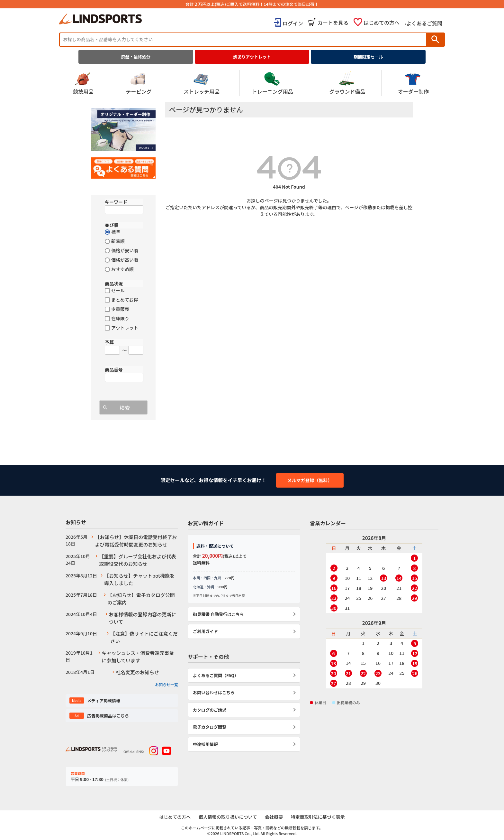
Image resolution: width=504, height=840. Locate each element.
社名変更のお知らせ (137, 672)
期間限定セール (368, 57)
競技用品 (83, 83)
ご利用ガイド (205, 631)
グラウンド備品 (347, 83)
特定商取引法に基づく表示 (319, 817)
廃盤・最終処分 (136, 57)
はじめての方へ (382, 23)
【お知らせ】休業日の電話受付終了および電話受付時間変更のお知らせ (136, 541)
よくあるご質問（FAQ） (216, 675)
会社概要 (274, 817)
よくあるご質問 (424, 23)
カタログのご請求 (210, 710)
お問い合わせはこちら (214, 692)
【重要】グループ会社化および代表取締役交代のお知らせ (137, 560)
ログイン (293, 23)
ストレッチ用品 (202, 83)
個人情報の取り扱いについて (228, 817)
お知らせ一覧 (166, 684)
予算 (109, 342)
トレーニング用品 (273, 83)
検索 (435, 39)
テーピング (139, 83)
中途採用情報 (205, 744)
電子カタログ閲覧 (210, 727)
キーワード (116, 202)
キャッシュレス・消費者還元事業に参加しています (138, 657)
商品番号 (114, 369)
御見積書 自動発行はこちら (218, 614)
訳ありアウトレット (252, 57)
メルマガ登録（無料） (310, 480)
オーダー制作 (413, 83)
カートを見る (333, 23)
